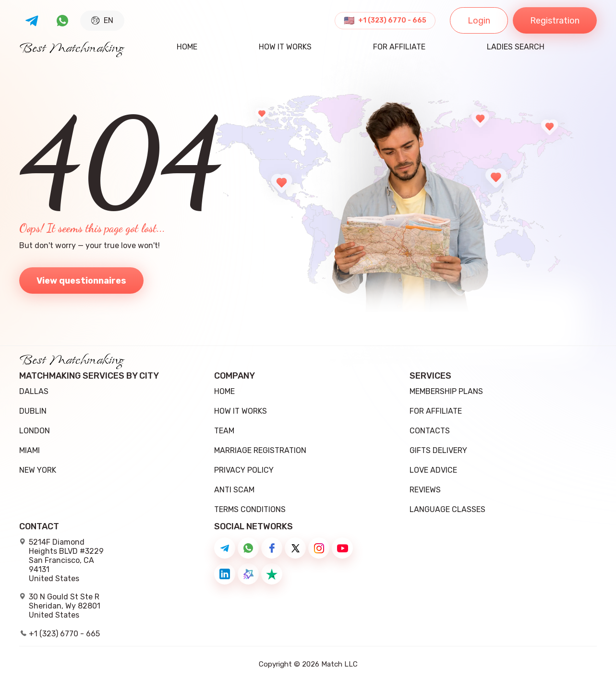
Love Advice (433, 470)
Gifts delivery (438, 450)
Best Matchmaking (72, 49)
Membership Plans (446, 391)
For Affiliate (399, 47)
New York (38, 470)
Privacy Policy (244, 470)
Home (187, 47)
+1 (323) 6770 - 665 (392, 21)
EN (102, 20)
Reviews (425, 490)
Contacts (430, 431)
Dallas (34, 391)
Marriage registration (260, 450)
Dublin (33, 411)
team (224, 431)
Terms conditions (250, 509)
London (35, 431)
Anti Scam (234, 490)
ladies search (516, 47)
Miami (30, 450)
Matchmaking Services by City (89, 376)
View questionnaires (81, 281)
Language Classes (447, 509)
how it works (285, 47)
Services (430, 376)
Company (235, 376)
